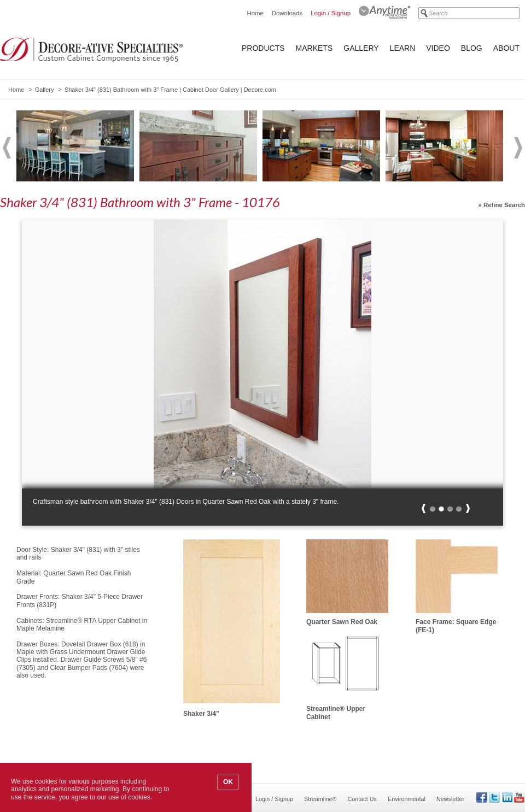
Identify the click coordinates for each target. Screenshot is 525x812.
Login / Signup (331, 13)
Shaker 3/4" (201, 714)
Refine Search (504, 205)
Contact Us (362, 799)
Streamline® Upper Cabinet (336, 713)
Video (438, 48)
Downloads (287, 13)
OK (228, 782)
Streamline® (320, 799)
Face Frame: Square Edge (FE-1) (456, 626)
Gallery (361, 48)
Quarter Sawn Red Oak (342, 622)
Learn (403, 48)
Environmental (407, 799)
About (506, 48)
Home (255, 13)
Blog (472, 48)
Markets (314, 48)
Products (263, 48)
